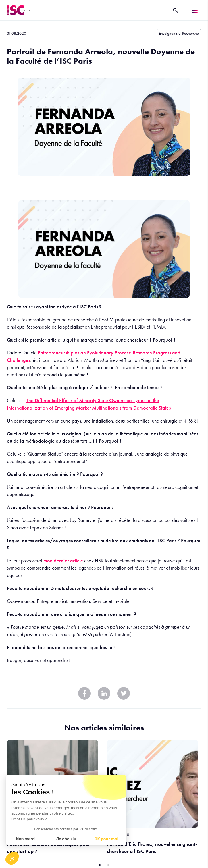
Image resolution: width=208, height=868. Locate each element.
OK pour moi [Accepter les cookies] (106, 839)
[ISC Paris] (18, 10)
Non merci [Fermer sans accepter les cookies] (26, 839)
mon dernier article (63, 561)
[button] (12, 858)
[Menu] (195, 10)
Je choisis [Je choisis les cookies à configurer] (66, 839)
